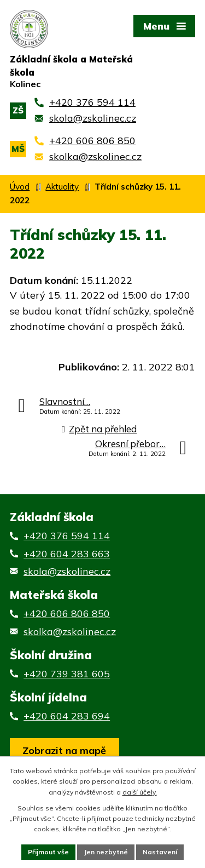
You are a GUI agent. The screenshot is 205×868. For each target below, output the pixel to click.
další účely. (140, 792)
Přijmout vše (48, 852)
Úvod (20, 187)
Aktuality (62, 187)
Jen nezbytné (106, 852)
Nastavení (160, 852)
